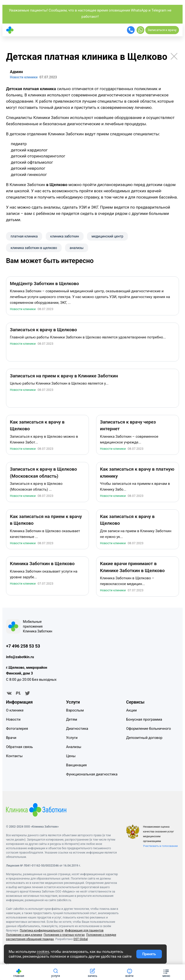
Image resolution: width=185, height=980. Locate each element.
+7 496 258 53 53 (23, 646)
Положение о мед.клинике (24, 935)
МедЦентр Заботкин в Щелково (44, 284)
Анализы (74, 747)
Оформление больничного (149, 729)
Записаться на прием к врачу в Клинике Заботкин (64, 376)
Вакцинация (76, 765)
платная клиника (24, 236)
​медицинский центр (107, 236)
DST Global (81, 939)
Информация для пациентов (84, 931)
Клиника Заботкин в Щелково (42, 564)
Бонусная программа (144, 719)
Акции (132, 710)
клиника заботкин (65, 236)
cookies (43, 952)
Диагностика (77, 729)
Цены (71, 756)
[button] (166, 972)
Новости (13, 719)
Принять (149, 954)
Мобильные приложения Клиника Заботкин (38, 626)
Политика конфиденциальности (42, 931)
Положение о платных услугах (64, 935)
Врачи (11, 738)
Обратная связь (19, 747)
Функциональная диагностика (92, 774)
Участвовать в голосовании (160, 846)
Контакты (14, 756)
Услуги (72, 738)
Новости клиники (23, 309)
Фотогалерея (17, 729)
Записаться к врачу (162, 30)
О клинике (15, 710)
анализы (76, 248)
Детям (72, 719)
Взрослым (75, 710)
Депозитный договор (144, 738)
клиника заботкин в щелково (34, 248)
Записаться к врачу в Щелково (43, 330)
